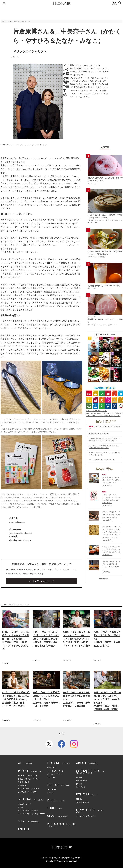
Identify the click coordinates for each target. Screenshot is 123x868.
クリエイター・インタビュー (29, 789)
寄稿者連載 (22, 785)
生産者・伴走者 (24, 782)
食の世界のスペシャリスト (28, 776)
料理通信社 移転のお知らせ (99, 434)
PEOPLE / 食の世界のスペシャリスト (19, 21)
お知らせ (79, 784)
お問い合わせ (81, 787)
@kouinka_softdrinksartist (20, 533)
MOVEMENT (52, 768)
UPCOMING (51, 789)
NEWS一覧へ (105, 578)
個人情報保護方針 (82, 802)
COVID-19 (51, 777)
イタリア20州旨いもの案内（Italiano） (32, 814)
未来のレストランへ (54, 774)
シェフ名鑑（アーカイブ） (28, 792)
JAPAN (20, 807)
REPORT (50, 793)
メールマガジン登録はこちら (41, 581)
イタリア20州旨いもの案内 (28, 810)
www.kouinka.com (17, 522)
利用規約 (79, 799)
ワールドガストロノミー (56, 771)
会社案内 (79, 777)
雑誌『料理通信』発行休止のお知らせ (102, 460)
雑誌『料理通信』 (82, 780)
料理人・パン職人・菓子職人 (29, 779)
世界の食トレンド (24, 804)
